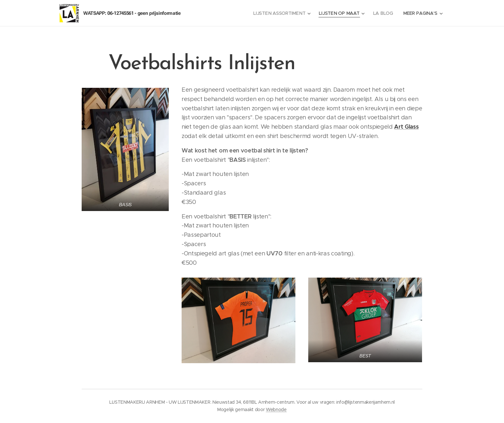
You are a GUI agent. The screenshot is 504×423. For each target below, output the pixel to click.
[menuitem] (283, 13)
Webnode (276, 409)
